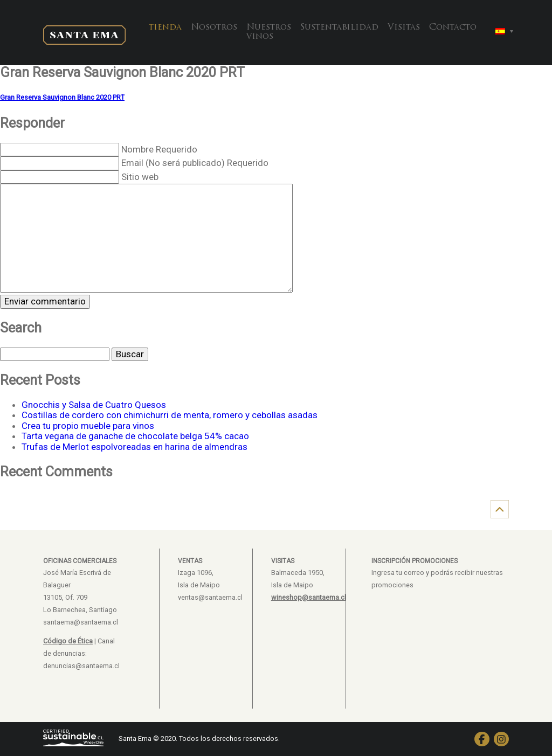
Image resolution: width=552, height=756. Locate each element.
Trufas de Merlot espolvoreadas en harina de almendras (134, 447)
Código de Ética (68, 641)
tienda (165, 27)
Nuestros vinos (269, 32)
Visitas (404, 27)
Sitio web (140, 177)
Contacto (453, 27)
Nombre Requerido (159, 149)
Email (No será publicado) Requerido (195, 163)
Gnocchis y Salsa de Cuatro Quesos (94, 405)
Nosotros (214, 27)
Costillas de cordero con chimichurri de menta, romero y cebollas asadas (170, 415)
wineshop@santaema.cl (309, 597)
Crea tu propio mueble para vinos (88, 426)
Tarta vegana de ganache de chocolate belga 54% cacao (135, 436)
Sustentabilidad (339, 27)
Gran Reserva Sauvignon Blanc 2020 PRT (62, 97)
